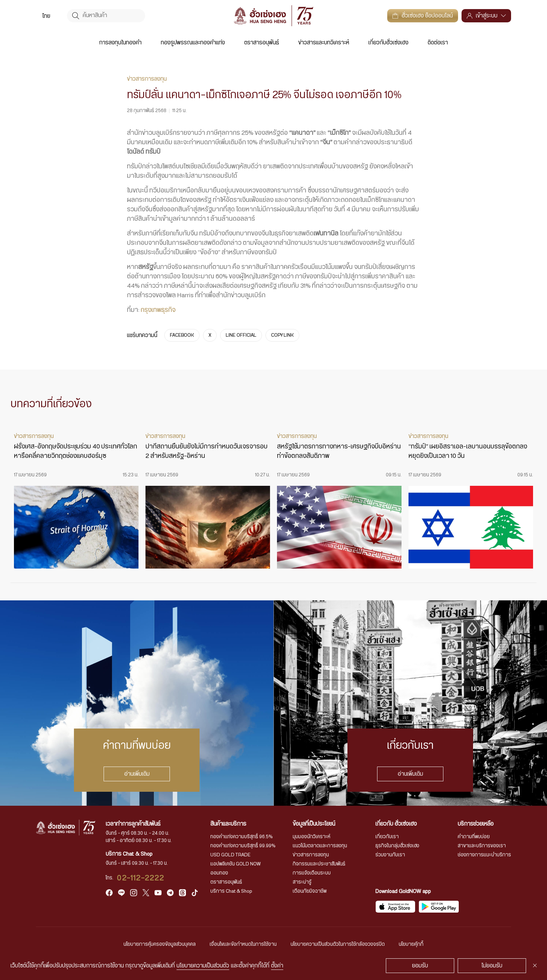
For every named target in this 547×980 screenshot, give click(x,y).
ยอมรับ (420, 966)
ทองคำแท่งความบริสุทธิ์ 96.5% (242, 837)
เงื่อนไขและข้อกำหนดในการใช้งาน (243, 944)
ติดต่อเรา (438, 43)
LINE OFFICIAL (241, 335)
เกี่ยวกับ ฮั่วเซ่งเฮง (396, 824)
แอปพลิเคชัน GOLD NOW (235, 864)
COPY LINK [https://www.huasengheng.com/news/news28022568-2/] (282, 335)
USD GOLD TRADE (230, 855)
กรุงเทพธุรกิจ (158, 310)
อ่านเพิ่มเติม (137, 774)
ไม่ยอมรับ (492, 966)
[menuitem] (46, 16)
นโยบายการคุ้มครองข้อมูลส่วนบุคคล (160, 944)
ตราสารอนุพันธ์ (262, 43)
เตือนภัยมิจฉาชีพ (310, 891)
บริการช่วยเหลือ (476, 824)
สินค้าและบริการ (228, 824)
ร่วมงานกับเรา (390, 855)
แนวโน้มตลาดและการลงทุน (320, 846)
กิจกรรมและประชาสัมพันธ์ (319, 864)
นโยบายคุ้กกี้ (411, 944)
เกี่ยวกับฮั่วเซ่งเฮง (388, 43)
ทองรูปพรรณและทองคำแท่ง (193, 43)
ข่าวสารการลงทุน (311, 855)
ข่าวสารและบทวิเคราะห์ (324, 43)
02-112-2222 (141, 878)
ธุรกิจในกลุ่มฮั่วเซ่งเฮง (397, 846)
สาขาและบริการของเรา (482, 846)
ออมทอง (219, 873)
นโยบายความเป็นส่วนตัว (203, 966)
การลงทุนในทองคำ (120, 43)
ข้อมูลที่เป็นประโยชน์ (314, 824)
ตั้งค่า (277, 966)
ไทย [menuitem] (46, 16)
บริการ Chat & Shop (231, 891)
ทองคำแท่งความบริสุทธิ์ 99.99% (243, 846)
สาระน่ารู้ (302, 882)
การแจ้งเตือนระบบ (312, 873)
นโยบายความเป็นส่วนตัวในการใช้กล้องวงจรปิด (338, 944)
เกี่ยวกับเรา (387, 837)
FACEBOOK (182, 335)
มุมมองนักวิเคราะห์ (312, 837)
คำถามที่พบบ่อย (474, 837)
